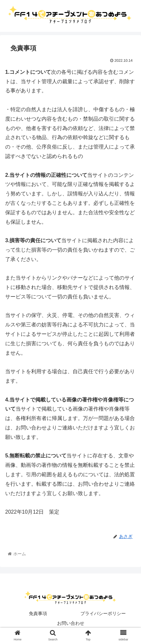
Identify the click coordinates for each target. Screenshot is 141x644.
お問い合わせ (71, 623)
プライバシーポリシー (103, 613)
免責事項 (38, 613)
